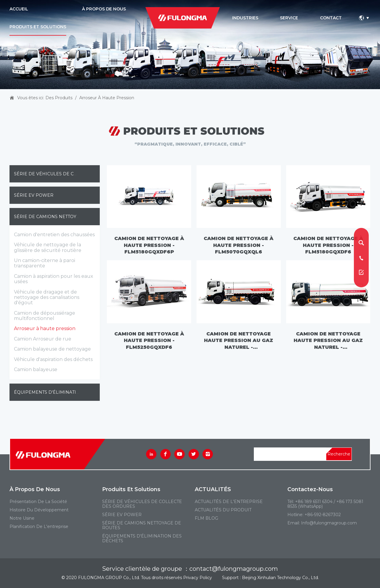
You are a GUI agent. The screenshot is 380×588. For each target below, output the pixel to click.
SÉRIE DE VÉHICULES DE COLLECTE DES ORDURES (71, 174)
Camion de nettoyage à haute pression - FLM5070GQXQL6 (239, 245)
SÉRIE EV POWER (34, 195)
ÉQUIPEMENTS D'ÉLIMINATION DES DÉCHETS (65, 392)
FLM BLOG (206, 518)
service (289, 18)
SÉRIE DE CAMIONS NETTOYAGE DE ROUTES (63, 217)
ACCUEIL (19, 9)
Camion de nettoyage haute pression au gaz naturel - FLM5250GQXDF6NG (328, 341)
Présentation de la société (38, 502)
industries (245, 18)
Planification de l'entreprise (39, 526)
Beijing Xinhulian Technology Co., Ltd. (280, 578)
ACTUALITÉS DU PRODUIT (223, 510)
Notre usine (22, 518)
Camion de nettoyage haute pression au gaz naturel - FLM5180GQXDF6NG (239, 341)
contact (331, 18)
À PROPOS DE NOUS (104, 9)
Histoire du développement (39, 510)
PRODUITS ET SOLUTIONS (38, 27)
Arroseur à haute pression (107, 98)
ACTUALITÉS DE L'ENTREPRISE (229, 502)
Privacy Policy (198, 578)
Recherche (339, 454)
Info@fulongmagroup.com (329, 523)
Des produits (59, 98)
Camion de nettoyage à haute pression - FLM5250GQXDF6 (149, 340)
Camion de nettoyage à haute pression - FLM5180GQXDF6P (149, 245)
